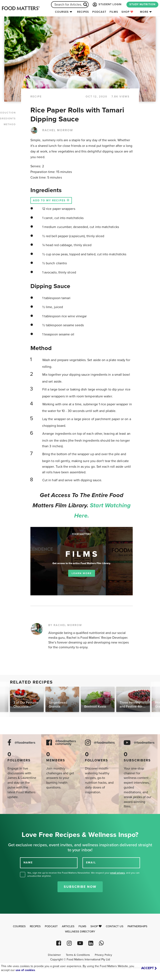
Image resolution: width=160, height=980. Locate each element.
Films (114, 12)
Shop (127, 12)
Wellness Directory (80, 932)
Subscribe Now (80, 887)
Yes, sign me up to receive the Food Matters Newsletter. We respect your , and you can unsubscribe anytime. (83, 874)
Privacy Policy (103, 955)
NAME (28, 862)
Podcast (99, 12)
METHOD (10, 124)
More (144, 12)
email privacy (117, 873)
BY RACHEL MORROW (65, 625)
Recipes (83, 12)
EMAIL (91, 862)
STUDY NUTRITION (142, 4)
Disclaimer (54, 955)
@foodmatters (25, 743)
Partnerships (137, 926)
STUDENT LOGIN (107, 5)
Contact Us (115, 926)
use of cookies (25, 970)
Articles (68, 926)
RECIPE (36, 97)
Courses (62, 12)
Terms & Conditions (78, 955)
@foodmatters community (66, 743)
